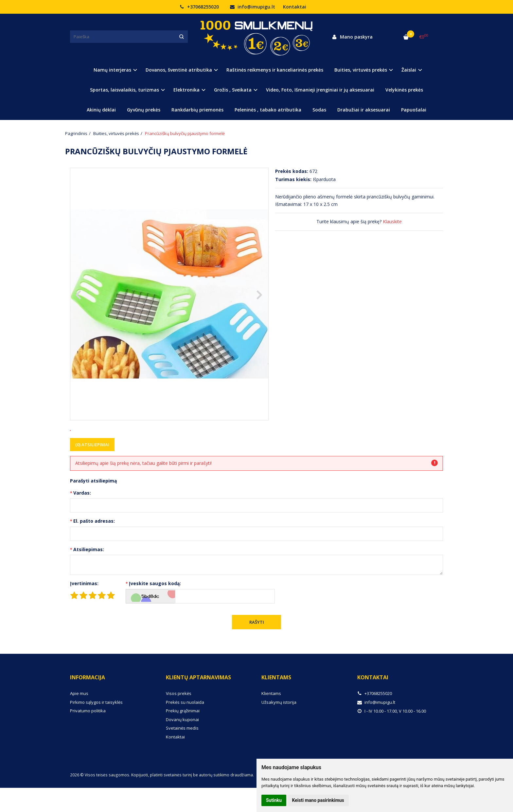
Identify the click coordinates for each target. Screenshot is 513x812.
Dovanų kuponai (182, 744)
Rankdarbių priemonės (197, 110)
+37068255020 (199, 7)
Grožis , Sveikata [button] (233, 90)
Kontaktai (295, 7)
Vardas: (82, 517)
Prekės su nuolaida (185, 726)
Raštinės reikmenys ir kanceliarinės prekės (275, 70)
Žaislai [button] (409, 70)
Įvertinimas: (84, 608)
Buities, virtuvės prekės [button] (361, 70)
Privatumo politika (88, 735)
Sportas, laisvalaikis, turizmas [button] (124, 90)
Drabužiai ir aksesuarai (364, 110)
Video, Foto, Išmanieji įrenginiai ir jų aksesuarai (320, 90)
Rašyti (257, 646)
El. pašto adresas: (94, 545)
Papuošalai (414, 110)
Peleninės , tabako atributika (268, 110)
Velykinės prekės (404, 90)
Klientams (276, 702)
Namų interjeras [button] (112, 70)
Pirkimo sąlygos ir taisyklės (96, 726)
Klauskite (392, 221)
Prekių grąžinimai (183, 735)
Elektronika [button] (186, 90)
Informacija (88, 702)
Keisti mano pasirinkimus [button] (318, 800)
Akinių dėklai (101, 110)
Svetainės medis (182, 752)
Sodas (319, 110)
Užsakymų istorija (279, 726)
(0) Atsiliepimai (92, 469)
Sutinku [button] (274, 800)
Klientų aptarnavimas (198, 702)
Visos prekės (179, 718)
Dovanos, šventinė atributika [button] (179, 70)
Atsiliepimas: (89, 574)
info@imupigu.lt (253, 7)
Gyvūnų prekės (144, 110)
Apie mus (79, 718)
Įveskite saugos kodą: (155, 608)
